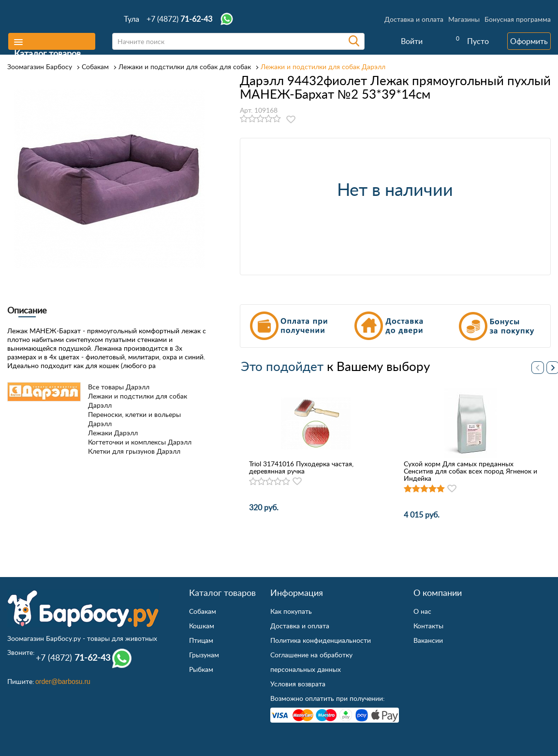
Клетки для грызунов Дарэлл (134, 451)
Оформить (529, 41)
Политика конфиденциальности (321, 640)
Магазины (464, 19)
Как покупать (291, 611)
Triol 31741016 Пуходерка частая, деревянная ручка (301, 467)
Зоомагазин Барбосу (40, 67)
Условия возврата (298, 684)
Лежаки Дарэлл (113, 433)
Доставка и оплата (414, 19)
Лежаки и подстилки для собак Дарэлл (323, 67)
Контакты (428, 626)
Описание (27, 310)
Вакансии (428, 640)
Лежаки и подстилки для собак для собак (185, 67)
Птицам (201, 640)
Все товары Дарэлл (119, 387)
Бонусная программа (518, 19)
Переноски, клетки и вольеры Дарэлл (134, 419)
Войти (412, 41)
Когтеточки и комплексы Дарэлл (140, 442)
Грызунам (204, 655)
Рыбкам (201, 669)
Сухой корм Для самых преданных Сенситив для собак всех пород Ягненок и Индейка (470, 471)
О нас (422, 611)
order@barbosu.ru (63, 682)
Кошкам (202, 626)
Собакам (95, 67)
